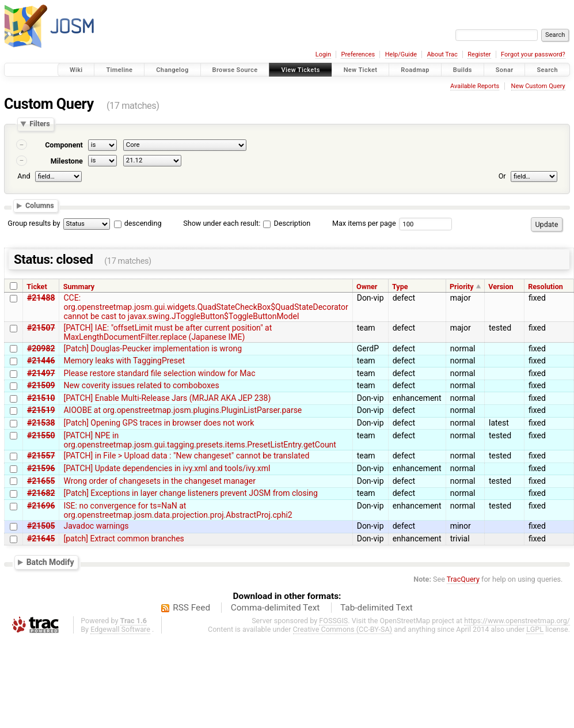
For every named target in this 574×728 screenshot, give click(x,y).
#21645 (41, 539)
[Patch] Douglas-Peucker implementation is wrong (153, 348)
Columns (40, 205)
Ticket (37, 287)
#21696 (41, 506)
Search (547, 70)
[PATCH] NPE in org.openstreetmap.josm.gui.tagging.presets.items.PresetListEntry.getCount (199, 440)
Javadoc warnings (96, 526)
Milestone (67, 161)
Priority (462, 287)
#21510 (41, 398)
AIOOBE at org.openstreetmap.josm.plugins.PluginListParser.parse (183, 410)
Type (400, 287)
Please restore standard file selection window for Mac (159, 373)
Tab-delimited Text (377, 608)
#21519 (41, 410)
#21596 (41, 468)
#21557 (41, 456)
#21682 (41, 493)
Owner (367, 287)
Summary (79, 287)
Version (501, 287)
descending (143, 223)
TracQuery (463, 579)
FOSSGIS (333, 621)
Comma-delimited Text (275, 608)
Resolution (546, 287)
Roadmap (415, 70)
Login (323, 54)
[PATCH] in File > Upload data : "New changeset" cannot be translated (186, 456)
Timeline (119, 70)
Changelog (172, 70)
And (24, 176)
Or (502, 176)
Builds (463, 70)
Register (479, 54)
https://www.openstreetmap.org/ (517, 621)
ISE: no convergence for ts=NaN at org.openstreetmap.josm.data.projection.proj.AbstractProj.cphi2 (178, 510)
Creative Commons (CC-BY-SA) (343, 629)
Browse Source (235, 70)
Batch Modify (50, 562)
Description (287, 223)
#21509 (41, 385)
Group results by (34, 223)
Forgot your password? (533, 54)
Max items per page (364, 223)
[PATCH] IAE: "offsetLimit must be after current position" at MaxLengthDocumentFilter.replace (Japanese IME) (168, 332)
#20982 (41, 348)
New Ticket (361, 70)
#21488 (41, 298)
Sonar (505, 70)
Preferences (358, 54)
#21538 (41, 423)
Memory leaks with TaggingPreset (124, 361)
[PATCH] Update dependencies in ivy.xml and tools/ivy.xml (167, 468)
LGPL (535, 629)
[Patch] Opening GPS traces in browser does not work (159, 423)
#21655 (41, 481)
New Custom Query (538, 86)
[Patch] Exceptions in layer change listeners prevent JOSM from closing (190, 493)
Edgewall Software (120, 629)
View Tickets (300, 70)
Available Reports (475, 86)
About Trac (442, 54)
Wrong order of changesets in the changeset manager (159, 481)
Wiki (76, 70)
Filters (39, 124)
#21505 (41, 526)
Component (64, 145)
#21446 (41, 361)
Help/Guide (401, 54)
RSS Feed (191, 608)
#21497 (41, 373)
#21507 (41, 328)
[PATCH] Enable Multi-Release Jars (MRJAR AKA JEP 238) (167, 398)
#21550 (41, 435)
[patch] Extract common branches (123, 539)
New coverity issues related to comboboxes (141, 385)
